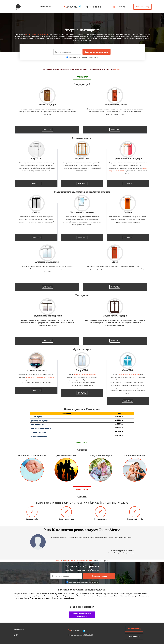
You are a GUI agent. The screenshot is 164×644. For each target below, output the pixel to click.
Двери (66, 561)
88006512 (72, 7)
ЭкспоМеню (19, 629)
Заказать (47, 130)
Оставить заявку (142, 7)
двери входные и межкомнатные (37, 34)
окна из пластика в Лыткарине (130, 375)
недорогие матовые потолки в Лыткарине (40, 377)
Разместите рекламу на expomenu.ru (82, 615)
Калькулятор (119, 7)
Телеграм (117, 69)
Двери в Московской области (81, 561)
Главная (59, 561)
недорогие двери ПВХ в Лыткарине (85, 375)
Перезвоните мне (93, 7)
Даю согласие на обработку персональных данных (82, 57)
